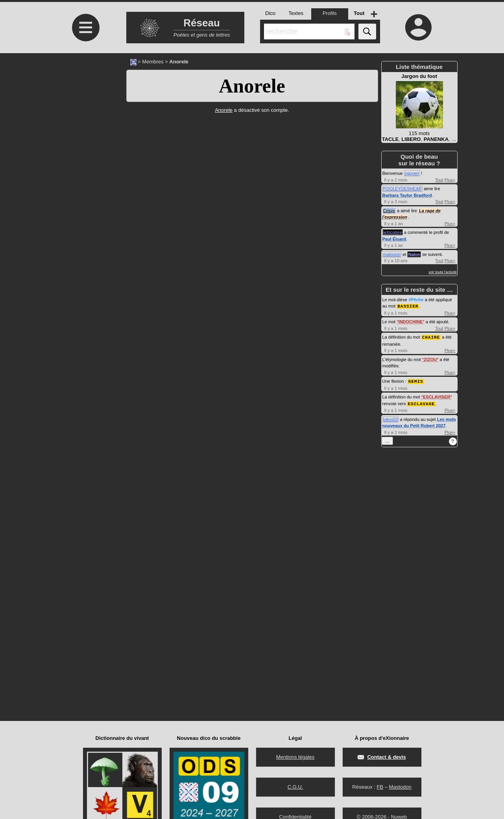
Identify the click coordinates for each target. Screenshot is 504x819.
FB (380, 787)
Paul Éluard (394, 239)
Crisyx (389, 211)
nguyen (412, 173)
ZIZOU (430, 359)
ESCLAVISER (437, 396)
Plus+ (450, 180)
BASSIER (408, 306)
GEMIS (416, 380)
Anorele (252, 86)
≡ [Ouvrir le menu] (86, 28)
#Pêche (416, 300)
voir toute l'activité (442, 272)
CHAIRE (431, 336)
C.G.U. (295, 787)
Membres (153, 62)
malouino (392, 254)
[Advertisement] (85, 119)
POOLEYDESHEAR (402, 189)
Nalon (414, 254)
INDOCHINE (411, 321)
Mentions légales (295, 757)
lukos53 (391, 418)
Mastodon (400, 787)
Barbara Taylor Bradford (407, 195)
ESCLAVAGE (421, 402)
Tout (439, 180)
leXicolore (393, 232)
